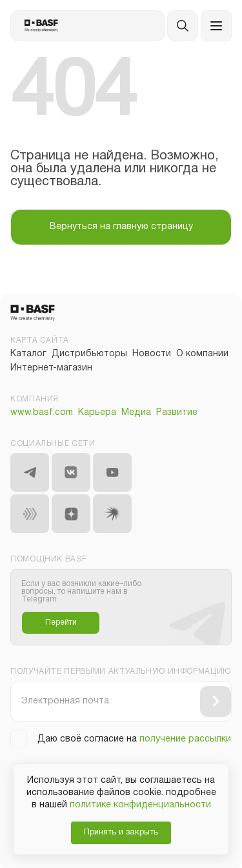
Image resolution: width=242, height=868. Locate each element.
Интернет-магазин (51, 368)
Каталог (28, 354)
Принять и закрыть (121, 833)
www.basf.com (42, 413)
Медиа (136, 413)
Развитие (177, 413)
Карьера (97, 413)
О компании (202, 354)
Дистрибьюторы (89, 354)
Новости (152, 354)
